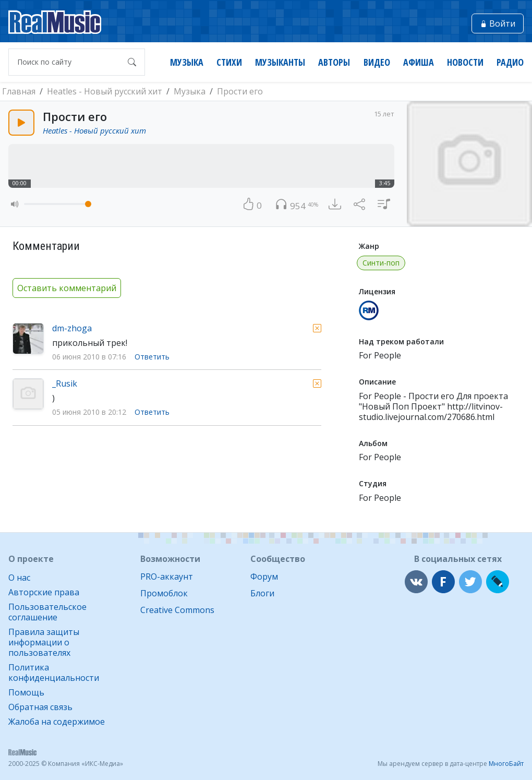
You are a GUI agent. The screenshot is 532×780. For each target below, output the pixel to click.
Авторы (334, 62)
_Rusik (65, 383)
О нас (19, 578)
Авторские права (44, 592)
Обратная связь (40, 707)
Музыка (187, 62)
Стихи (229, 62)
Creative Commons (177, 610)
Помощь (26, 692)
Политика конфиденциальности (54, 673)
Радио (510, 62)
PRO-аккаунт (167, 577)
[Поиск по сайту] (66, 62)
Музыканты (280, 62)
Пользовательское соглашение (47, 612)
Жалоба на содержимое (57, 722)
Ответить (152, 357)
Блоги (262, 593)
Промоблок (164, 593)
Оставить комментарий (67, 288)
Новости (465, 62)
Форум (264, 577)
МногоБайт (506, 764)
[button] (15, 204)
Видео (377, 62)
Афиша (419, 62)
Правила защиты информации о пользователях (44, 642)
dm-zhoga (72, 328)
